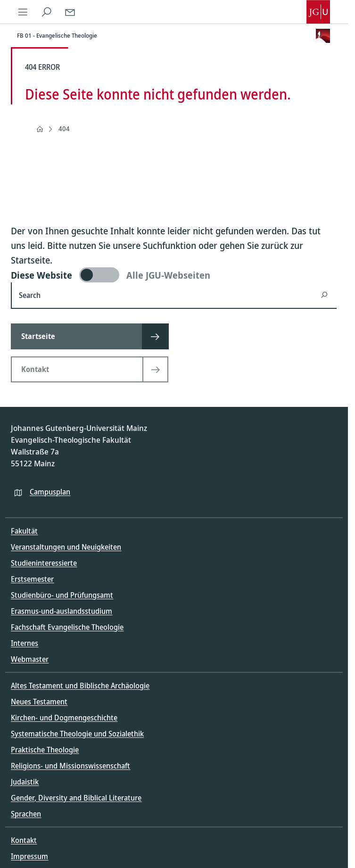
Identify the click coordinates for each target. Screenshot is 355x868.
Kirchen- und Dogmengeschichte (64, 718)
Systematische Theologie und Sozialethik (77, 734)
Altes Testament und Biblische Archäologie (80, 686)
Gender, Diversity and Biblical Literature (76, 798)
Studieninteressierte (44, 563)
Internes (25, 643)
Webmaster (30, 659)
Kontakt (24, 840)
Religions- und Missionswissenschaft (70, 766)
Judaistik (25, 782)
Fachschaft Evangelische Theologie (67, 627)
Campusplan (50, 492)
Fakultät (24, 531)
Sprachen (26, 814)
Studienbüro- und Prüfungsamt (62, 595)
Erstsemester (32, 579)
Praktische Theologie (45, 750)
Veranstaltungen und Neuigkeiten (66, 547)
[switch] (174, 275)
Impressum (29, 856)
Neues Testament (39, 702)
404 (64, 128)
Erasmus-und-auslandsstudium (62, 611)
